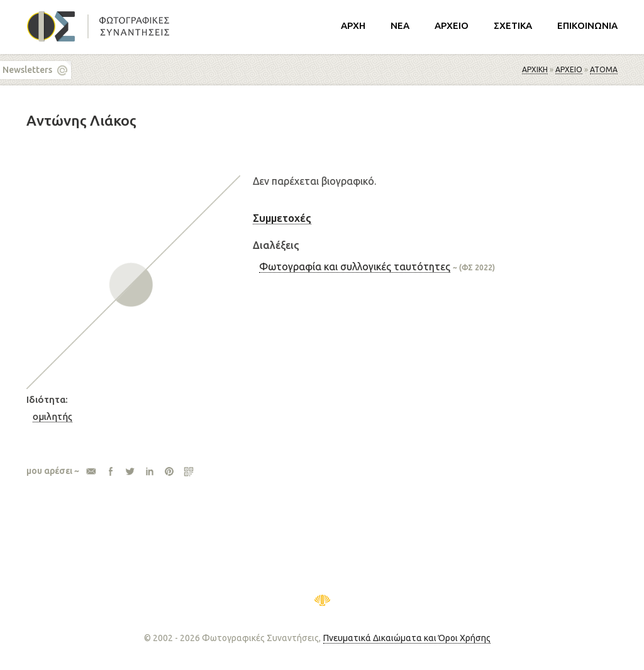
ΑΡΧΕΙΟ (452, 25)
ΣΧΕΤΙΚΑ (513, 25)
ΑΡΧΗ (353, 25)
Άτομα (604, 69)
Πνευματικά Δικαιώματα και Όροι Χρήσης (407, 638)
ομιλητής (53, 416)
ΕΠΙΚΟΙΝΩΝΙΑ (587, 25)
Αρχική (535, 69)
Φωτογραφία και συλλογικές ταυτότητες (355, 266)
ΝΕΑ (400, 25)
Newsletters (27, 70)
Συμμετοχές (282, 218)
